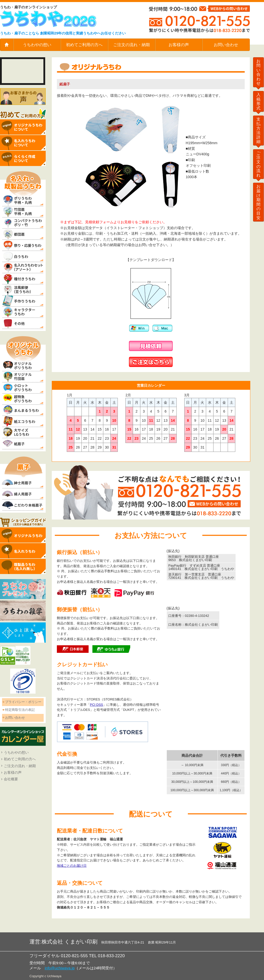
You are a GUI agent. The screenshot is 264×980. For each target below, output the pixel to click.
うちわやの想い (37, 45)
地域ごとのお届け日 (72, 866)
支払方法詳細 (258, 130)
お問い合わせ (226, 45)
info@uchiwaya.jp (60, 968)
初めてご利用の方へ (84, 45)
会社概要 (11, 779)
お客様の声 (179, 45)
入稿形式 (258, 101)
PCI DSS (96, 705)
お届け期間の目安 (258, 202)
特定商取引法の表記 (20, 710)
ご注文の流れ (258, 164)
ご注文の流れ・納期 (131, 45)
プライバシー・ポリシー (23, 702)
